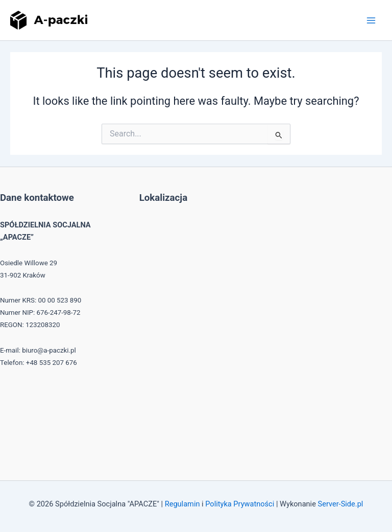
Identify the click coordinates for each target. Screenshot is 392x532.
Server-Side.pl (341, 504)
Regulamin (182, 504)
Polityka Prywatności (240, 504)
